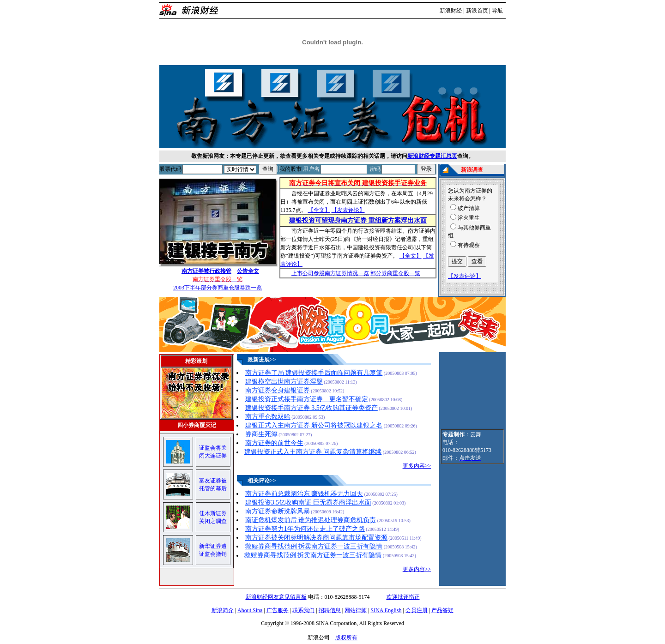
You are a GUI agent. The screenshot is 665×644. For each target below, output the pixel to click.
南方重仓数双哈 (268, 417)
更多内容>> (417, 466)
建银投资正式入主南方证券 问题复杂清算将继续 (313, 452)
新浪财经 (451, 11)
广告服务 (278, 610)
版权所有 (346, 638)
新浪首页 (477, 11)
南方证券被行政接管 (206, 271)
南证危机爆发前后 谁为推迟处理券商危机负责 (311, 520)
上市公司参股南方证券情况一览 (330, 273)
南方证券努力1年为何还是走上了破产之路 (305, 529)
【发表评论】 (348, 210)
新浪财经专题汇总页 (432, 156)
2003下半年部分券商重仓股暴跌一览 (218, 288)
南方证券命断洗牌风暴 (278, 511)
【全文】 (319, 210)
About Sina (250, 610)
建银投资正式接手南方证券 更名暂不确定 (307, 399)
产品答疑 (442, 610)
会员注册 (417, 610)
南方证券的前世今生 (274, 443)
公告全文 (248, 271)
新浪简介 (223, 610)
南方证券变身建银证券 (278, 390)
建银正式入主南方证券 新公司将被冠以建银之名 (314, 425)
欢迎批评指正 (403, 597)
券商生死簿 (261, 434)
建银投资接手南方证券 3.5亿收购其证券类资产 (311, 408)
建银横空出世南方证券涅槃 (284, 382)
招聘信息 (330, 610)
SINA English (386, 610)
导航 (497, 11)
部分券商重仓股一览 (395, 273)
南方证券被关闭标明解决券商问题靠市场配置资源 (316, 538)
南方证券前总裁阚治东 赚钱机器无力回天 (304, 494)
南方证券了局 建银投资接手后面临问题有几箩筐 (314, 373)
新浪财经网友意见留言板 (276, 597)
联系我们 (303, 610)
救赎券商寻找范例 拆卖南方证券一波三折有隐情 (314, 546)
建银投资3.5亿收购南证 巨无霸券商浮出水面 (308, 503)
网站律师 (356, 610)
